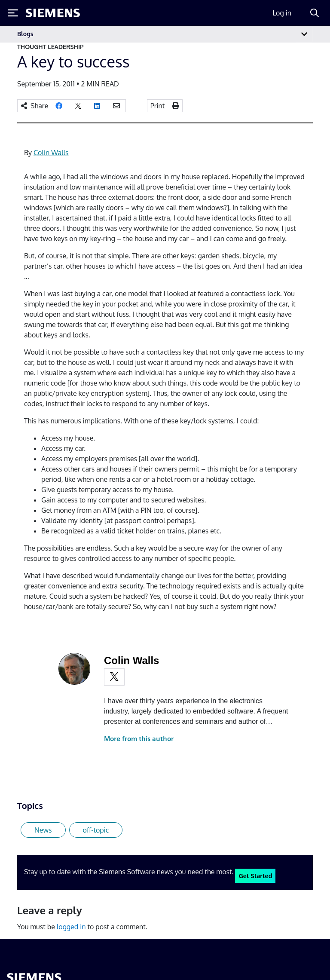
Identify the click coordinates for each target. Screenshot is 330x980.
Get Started (255, 876)
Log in (282, 13)
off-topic (96, 830)
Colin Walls (51, 153)
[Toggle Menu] (13, 13)
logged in (71, 927)
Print (158, 106)
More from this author (139, 739)
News (43, 830)
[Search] (315, 13)
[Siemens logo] (53, 13)
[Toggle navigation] (304, 34)
